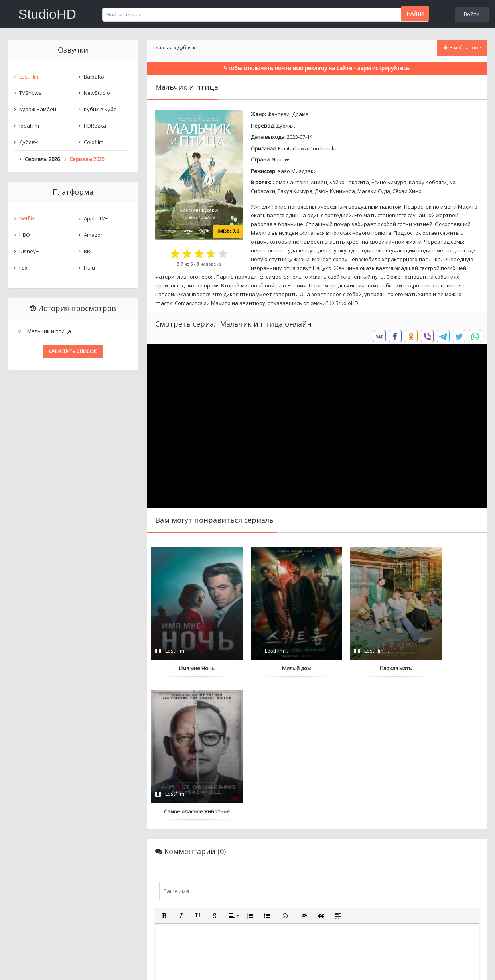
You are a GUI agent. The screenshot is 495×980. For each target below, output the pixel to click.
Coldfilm (94, 142)
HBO (25, 235)
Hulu (89, 268)
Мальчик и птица (49, 331)
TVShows (30, 93)
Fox (23, 268)
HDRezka (95, 126)
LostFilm (29, 77)
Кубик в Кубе (100, 109)
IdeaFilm (29, 126)
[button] (164, 773)
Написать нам (37, 966)
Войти (472, 14)
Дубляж (285, 126)
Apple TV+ (96, 218)
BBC (89, 251)
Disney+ (29, 251)
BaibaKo (94, 77)
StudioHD (47, 14)
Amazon (94, 235)
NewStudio (97, 93)
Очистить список (73, 351)
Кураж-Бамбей (38, 109)
